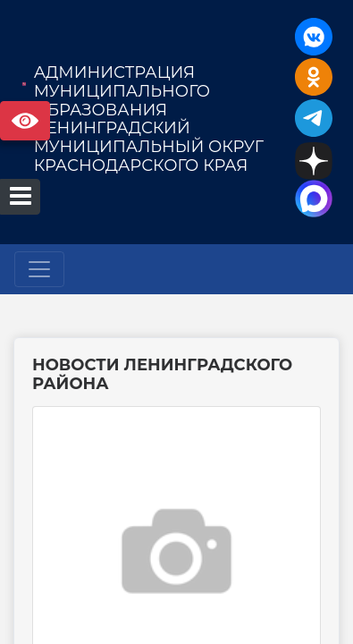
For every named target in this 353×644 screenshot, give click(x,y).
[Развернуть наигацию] (39, 269)
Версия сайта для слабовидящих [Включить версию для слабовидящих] (25, 121)
